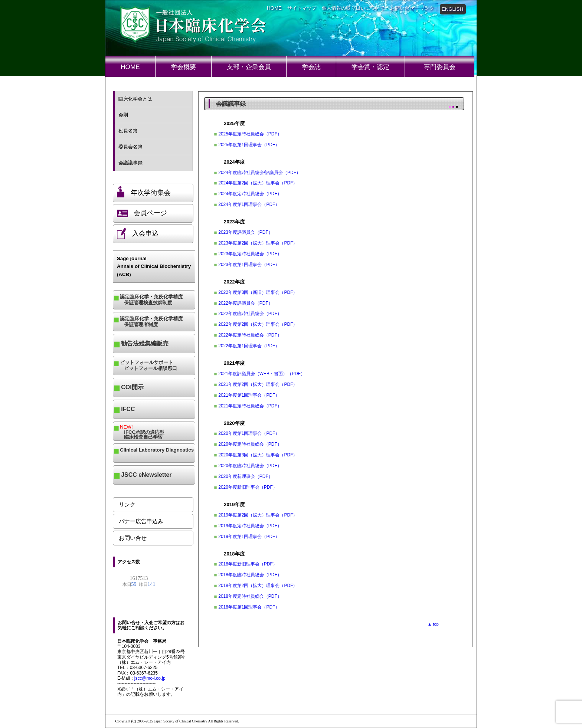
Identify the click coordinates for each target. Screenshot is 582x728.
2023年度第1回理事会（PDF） (249, 265)
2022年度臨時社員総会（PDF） (250, 314)
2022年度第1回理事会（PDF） (249, 346)
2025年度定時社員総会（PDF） (250, 134)
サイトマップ (302, 8)
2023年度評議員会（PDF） (245, 232)
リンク (427, 8)
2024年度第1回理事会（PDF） (249, 204)
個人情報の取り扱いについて (353, 8)
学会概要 (183, 67)
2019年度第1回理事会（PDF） (249, 537)
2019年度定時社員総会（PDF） (250, 526)
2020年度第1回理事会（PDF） (249, 433)
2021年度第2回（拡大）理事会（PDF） (258, 384)
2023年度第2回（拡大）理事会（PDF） (258, 243)
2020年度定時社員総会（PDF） (250, 444)
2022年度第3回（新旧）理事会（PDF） (258, 292)
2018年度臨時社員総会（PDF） (250, 575)
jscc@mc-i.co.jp (150, 678)
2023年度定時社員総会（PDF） (250, 254)
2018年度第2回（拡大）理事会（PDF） (258, 586)
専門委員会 (440, 67)
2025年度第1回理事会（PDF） (249, 145)
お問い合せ (402, 8)
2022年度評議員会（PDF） (245, 303)
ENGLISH (452, 9)
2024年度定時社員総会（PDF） (250, 194)
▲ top (433, 624)
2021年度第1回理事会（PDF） (249, 395)
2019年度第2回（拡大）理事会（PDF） (258, 515)
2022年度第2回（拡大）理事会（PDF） (258, 324)
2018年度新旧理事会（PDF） (248, 564)
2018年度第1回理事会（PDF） (249, 607)
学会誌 (311, 67)
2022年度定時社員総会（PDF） (250, 335)
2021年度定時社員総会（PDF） (250, 406)
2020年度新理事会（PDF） (245, 476)
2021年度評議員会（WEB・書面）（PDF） (262, 374)
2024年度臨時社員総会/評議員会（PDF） (259, 173)
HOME (274, 8)
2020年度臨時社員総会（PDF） (250, 466)
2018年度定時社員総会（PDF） (250, 596)
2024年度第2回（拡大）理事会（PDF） (258, 183)
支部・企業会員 (249, 67)
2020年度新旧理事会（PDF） (248, 487)
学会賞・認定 (370, 67)
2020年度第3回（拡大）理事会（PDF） (258, 455)
